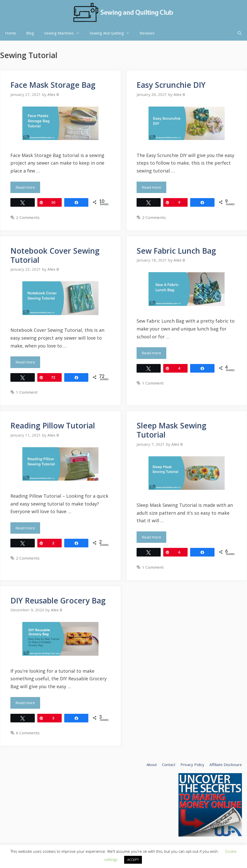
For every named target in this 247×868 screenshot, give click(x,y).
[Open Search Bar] (240, 33)
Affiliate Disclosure (226, 765)
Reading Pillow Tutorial (53, 426)
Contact (169, 765)
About (152, 765)
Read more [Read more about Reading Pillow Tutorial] (25, 528)
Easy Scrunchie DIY (171, 85)
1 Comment (27, 392)
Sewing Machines (64, 33)
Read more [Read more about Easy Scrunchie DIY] (151, 187)
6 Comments (28, 733)
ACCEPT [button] (133, 860)
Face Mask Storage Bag (53, 85)
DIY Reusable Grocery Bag (58, 601)
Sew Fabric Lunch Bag (176, 251)
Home (11, 33)
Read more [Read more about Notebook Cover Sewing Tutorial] (25, 362)
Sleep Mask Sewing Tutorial (171, 430)
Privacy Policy (192, 765)
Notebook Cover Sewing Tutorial (55, 255)
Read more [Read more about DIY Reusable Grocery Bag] (25, 703)
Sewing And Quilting (112, 33)
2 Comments (28, 217)
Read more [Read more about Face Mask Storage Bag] (25, 187)
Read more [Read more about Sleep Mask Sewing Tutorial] (151, 537)
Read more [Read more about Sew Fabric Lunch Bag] (151, 353)
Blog (30, 33)
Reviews (147, 33)
